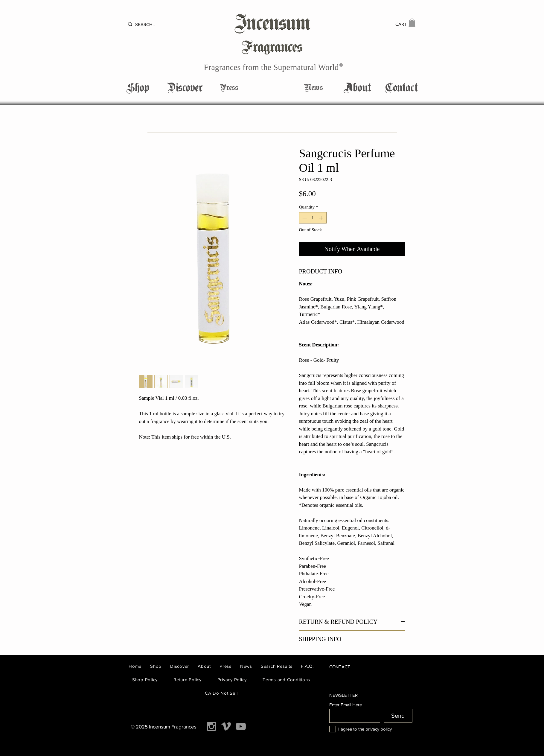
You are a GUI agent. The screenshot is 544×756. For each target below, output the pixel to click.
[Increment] (322, 218)
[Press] (229, 88)
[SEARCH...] (152, 24)
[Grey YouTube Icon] (241, 726)
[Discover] (185, 88)
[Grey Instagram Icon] (211, 726)
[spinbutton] (313, 218)
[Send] (398, 716)
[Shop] (138, 88)
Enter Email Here (346, 705)
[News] (314, 88)
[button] (412, 23)
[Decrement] (304, 218)
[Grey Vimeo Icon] (226, 726)
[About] (357, 88)
